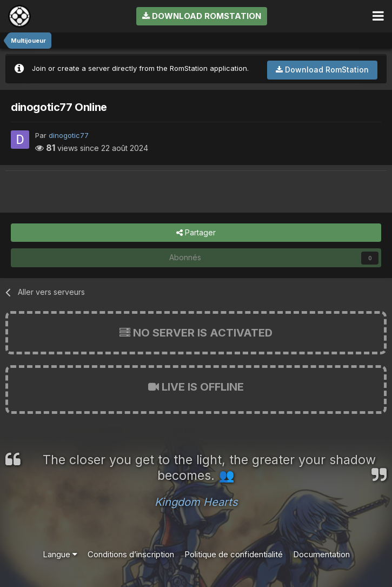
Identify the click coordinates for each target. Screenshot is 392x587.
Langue (60, 554)
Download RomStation (202, 16)
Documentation (321, 554)
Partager (196, 233)
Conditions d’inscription (131, 554)
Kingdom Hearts (196, 502)
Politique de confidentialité (234, 554)
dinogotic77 (69, 135)
